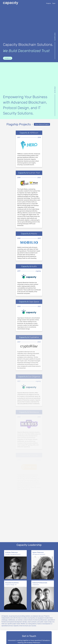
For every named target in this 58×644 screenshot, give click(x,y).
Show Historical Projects (42, 124)
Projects (49, 3)
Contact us (8, 58)
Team (54, 3)
